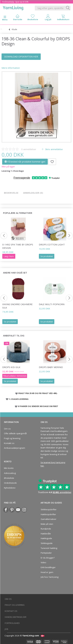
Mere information (11, 68)
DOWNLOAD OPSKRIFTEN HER (21, 57)
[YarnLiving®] (13, 7)
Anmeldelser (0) (33, 193)
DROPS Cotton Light (52, 244)
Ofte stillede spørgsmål (15, 433)
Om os (7, 429)
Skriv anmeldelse (54, 149)
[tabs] (63, 18)
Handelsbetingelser (16, 617)
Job (7, 629)
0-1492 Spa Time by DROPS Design (18, 246)
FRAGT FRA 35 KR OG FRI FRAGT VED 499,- (38, 393)
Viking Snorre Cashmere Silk (17, 306)
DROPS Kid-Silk (11, 367)
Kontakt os (9, 443)
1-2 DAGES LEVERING (19, 399)
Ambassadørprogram (15, 448)
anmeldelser (29, 149)
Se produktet (47, 256)
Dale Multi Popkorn (52, 304)
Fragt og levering (12, 438)
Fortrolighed (12, 623)
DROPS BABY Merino (51, 367)
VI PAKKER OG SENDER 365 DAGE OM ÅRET (38, 406)
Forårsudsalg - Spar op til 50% (15, 2)
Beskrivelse (11, 193)
